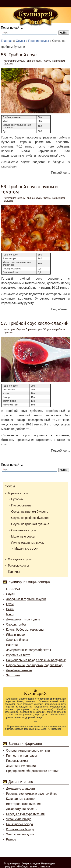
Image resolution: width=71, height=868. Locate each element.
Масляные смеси (26, 549)
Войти (42, 4)
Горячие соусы (34, 61)
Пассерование (21, 505)
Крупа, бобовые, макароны (25, 630)
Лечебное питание (19, 670)
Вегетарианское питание (23, 804)
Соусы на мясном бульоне (30, 512)
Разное (11, 839)
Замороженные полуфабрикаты (28, 650)
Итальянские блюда (20, 829)
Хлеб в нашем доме (20, 834)
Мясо (10, 614)
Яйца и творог (16, 635)
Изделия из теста (18, 655)
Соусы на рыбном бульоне (30, 518)
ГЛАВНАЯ (13, 589)
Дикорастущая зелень (21, 809)
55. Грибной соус (19, 55)
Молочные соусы (23, 536)
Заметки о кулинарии (21, 766)
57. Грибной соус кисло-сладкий (35, 323)
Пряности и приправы (21, 756)
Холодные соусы (20, 559)
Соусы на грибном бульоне (30, 524)
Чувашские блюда (19, 819)
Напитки (12, 645)
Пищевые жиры (17, 761)
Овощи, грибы (16, 624)
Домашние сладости (21, 789)
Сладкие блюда (17, 640)
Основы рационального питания (29, 751)
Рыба (10, 609)
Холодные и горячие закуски (26, 599)
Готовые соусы (18, 566)
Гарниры (14, 572)
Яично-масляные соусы (28, 543)
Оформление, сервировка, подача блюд (34, 665)
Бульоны (17, 499)
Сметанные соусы (24, 530)
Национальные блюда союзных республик (36, 660)
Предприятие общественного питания (33, 771)
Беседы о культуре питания (25, 814)
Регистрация (61, 4)
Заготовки (13, 675)
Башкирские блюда (20, 824)
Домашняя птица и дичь (23, 619)
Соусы (20, 61)
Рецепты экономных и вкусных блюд (32, 794)
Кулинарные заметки (21, 799)
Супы (10, 604)
